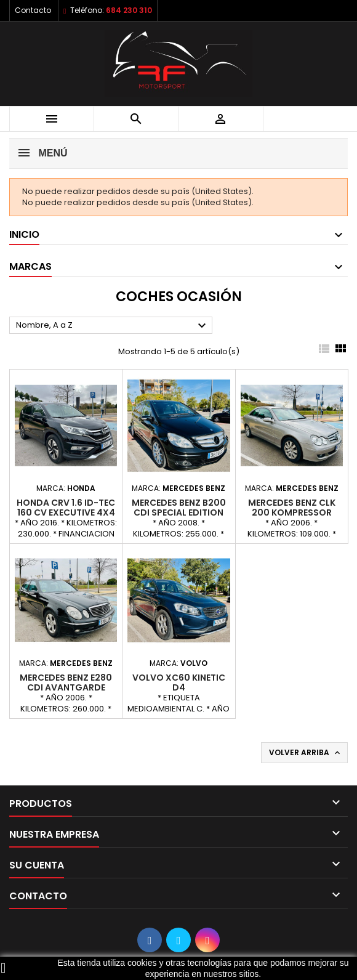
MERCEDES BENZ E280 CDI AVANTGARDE (66, 682)
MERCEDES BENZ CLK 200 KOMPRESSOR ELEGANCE (292, 512)
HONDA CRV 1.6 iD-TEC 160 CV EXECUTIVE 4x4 (66, 508)
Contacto (33, 10)
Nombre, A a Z (113, 326)
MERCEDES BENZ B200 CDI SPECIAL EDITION (179, 508)
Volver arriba (306, 753)
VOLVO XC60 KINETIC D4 (179, 682)
